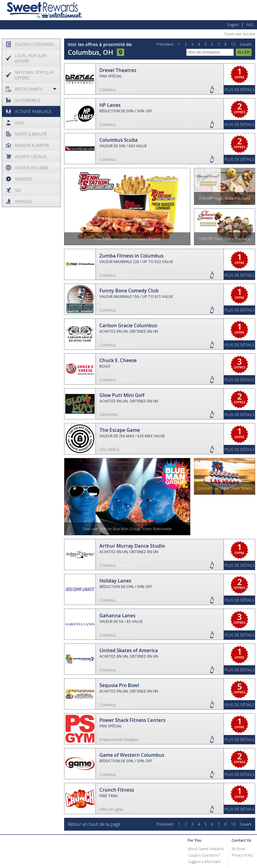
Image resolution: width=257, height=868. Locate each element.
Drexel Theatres (118, 70)
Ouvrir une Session (240, 34)
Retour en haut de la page (94, 824)
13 (233, 44)
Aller (244, 52)
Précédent (165, 44)
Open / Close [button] (55, 89)
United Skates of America (129, 650)
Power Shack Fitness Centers (132, 720)
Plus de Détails (239, 90)
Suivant (246, 44)
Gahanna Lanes (117, 616)
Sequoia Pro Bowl (119, 685)
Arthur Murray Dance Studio (132, 546)
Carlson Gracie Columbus (128, 325)
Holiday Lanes (115, 581)
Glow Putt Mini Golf (122, 395)
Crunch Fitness (117, 790)
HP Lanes (110, 105)
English (233, 25)
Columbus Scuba (119, 140)
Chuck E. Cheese (118, 360)
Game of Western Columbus (132, 755)
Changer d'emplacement (120, 53)
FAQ (250, 25)
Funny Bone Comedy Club (129, 291)
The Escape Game (120, 430)
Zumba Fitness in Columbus (131, 256)
